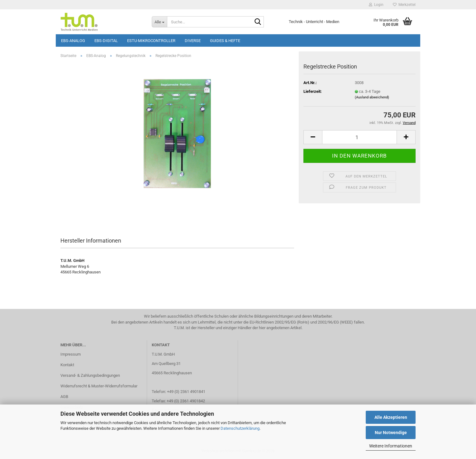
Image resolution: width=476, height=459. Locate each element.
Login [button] (376, 5)
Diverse (193, 41)
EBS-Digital (106, 41)
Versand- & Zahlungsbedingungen (90, 375)
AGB (64, 397)
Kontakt (67, 365)
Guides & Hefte (225, 41)
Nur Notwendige (391, 433)
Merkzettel (404, 5)
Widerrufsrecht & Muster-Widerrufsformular (99, 386)
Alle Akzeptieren (391, 417)
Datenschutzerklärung (240, 428)
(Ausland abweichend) (372, 97)
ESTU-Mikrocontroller (151, 41)
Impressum (71, 354)
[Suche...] (159, 22)
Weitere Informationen (391, 446)
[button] (313, 137)
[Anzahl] (359, 137)
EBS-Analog (73, 41)
